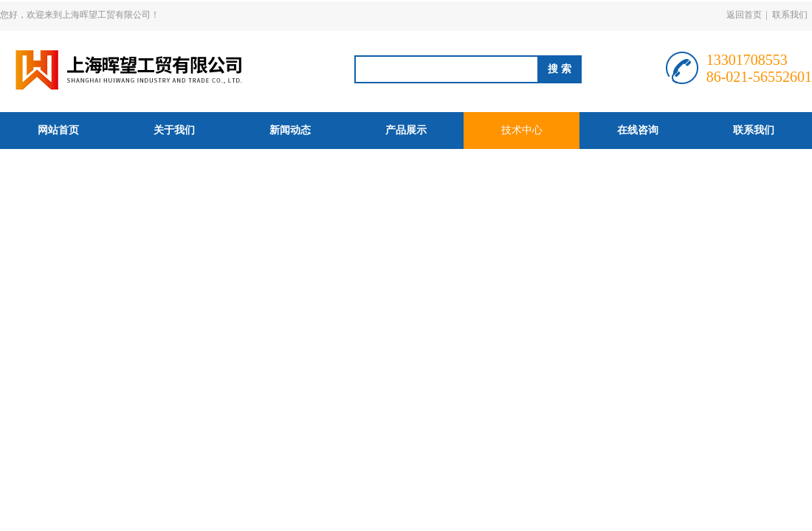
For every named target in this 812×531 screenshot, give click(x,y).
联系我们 (790, 15)
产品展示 (406, 130)
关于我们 (174, 130)
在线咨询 (638, 130)
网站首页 (58, 130)
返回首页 (744, 15)
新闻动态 (290, 130)
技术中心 (522, 130)
